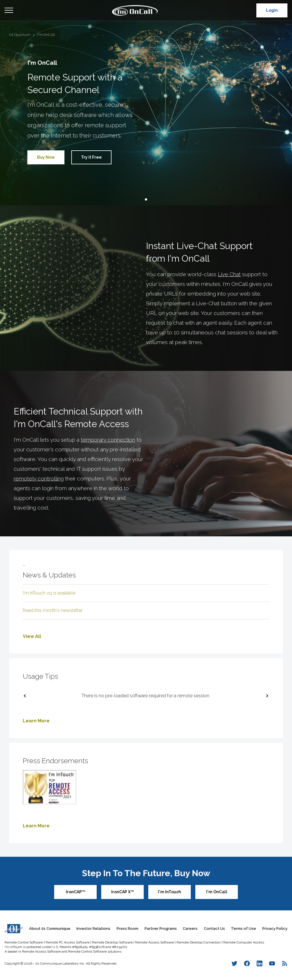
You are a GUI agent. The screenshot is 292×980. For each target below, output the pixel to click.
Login (272, 10)
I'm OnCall (46, 35)
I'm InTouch (170, 892)
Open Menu (9, 11)
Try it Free (91, 157)
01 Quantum (20, 35)
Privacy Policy (275, 929)
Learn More (36, 721)
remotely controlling (39, 478)
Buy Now (46, 157)
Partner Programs (161, 929)
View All (32, 636)
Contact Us (214, 929)
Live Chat (229, 274)
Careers (190, 929)
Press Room (127, 929)
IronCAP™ (76, 892)
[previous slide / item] (26, 696)
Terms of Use (244, 929)
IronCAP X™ (123, 892)
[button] (146, 199)
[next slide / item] (266, 696)
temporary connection (108, 440)
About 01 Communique (50, 929)
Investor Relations (93, 929)
